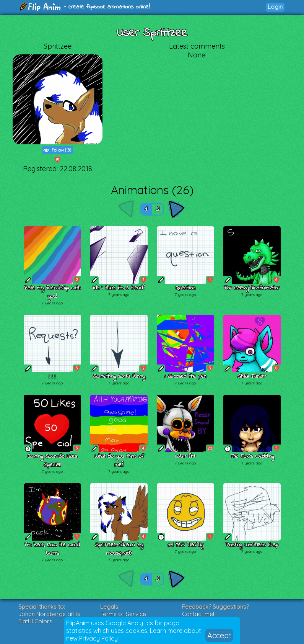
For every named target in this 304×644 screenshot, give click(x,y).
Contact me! (198, 614)
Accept (219, 635)
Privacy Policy (98, 638)
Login (275, 7)
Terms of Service (123, 614)
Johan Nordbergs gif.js (49, 614)
